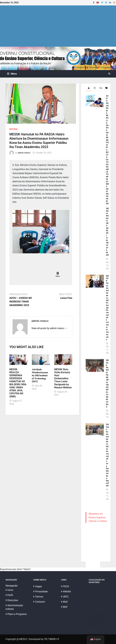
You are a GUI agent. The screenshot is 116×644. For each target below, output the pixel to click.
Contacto (39, 602)
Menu (12, 74)
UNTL (65, 597)
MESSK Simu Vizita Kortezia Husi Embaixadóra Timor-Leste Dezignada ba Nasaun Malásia (63, 378)
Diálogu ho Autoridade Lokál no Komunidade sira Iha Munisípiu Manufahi (107, 455)
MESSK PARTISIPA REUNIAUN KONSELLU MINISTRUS (107, 383)
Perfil (9, 595)
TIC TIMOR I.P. (52, 639)
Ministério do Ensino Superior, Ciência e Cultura (98, 517)
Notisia (13, 129)
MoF (64, 607)
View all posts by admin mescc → (49, 328)
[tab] (89, 88)
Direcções (12, 600)
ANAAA (66, 592)
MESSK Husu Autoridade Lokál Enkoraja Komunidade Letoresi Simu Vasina (107, 308)
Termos (38, 597)
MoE (64, 602)
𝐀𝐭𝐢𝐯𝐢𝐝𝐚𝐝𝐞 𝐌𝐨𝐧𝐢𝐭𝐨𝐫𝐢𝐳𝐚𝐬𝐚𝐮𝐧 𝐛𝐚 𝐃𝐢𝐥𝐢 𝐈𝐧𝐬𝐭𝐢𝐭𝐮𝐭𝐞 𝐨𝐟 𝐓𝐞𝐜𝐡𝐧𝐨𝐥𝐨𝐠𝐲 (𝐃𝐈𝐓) (40, 375)
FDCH (65, 586)
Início (9, 590)
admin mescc (24, 153)
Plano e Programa (16, 614)
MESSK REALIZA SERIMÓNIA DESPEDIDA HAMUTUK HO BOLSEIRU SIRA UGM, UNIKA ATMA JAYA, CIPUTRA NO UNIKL (18, 383)
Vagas (37, 586)
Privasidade (40, 592)
